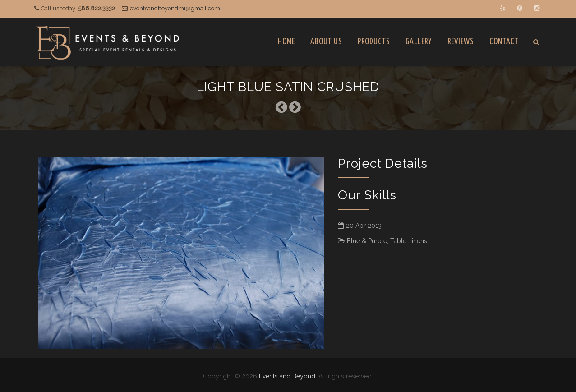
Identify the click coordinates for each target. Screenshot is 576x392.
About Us (326, 42)
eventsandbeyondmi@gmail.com (175, 8)
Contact (504, 42)
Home (286, 42)
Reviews (461, 42)
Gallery (419, 42)
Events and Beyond (287, 376)
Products (374, 42)
